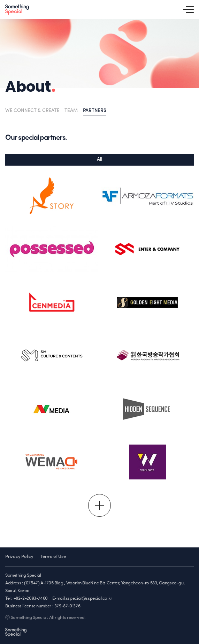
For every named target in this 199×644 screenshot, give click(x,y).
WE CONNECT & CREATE (32, 111)
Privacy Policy (19, 557)
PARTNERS (95, 111)
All (99, 160)
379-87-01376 (67, 606)
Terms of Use (53, 557)
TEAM (71, 111)
